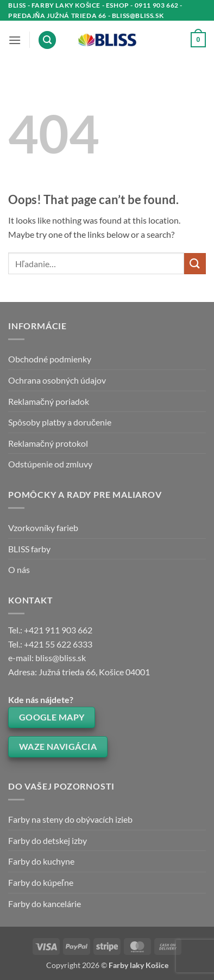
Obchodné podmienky (50, 359)
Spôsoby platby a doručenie (60, 422)
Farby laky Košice (139, 965)
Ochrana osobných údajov (57, 380)
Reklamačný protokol (48, 443)
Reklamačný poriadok (49, 401)
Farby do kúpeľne (41, 882)
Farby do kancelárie (45, 904)
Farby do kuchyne (41, 861)
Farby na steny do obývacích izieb (70, 819)
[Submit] (195, 264)
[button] (15, 40)
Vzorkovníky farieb (43, 528)
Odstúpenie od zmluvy (50, 464)
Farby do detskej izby (48, 840)
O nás (19, 569)
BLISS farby (29, 549)
